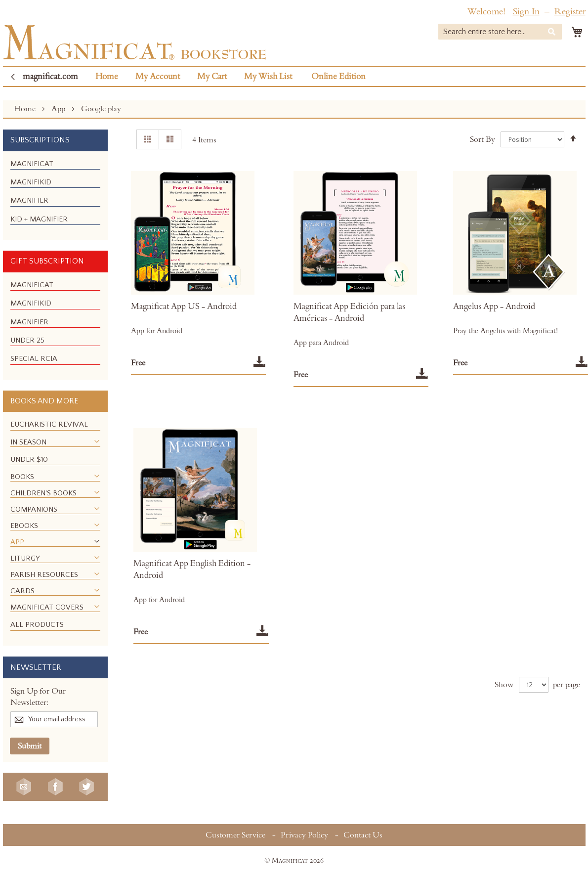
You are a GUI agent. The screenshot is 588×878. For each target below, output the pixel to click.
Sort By (483, 139)
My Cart (212, 77)
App (59, 109)
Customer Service (235, 835)
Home (107, 77)
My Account (158, 77)
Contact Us (363, 835)
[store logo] (135, 42)
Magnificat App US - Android (184, 307)
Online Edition (338, 77)
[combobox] (500, 32)
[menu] (55, 196)
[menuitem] (32, 164)
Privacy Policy (304, 835)
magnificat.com (50, 77)
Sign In (526, 12)
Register (570, 12)
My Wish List (268, 77)
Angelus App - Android (494, 307)
